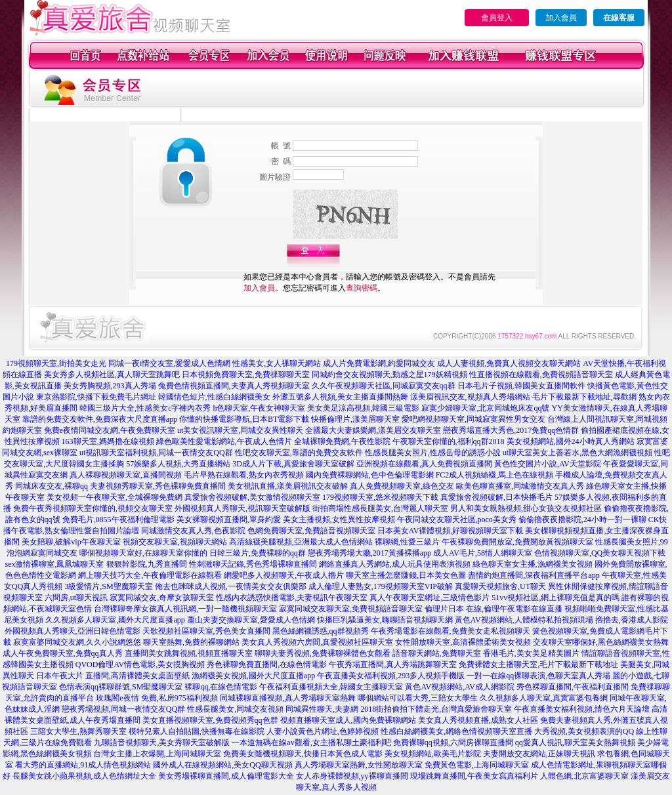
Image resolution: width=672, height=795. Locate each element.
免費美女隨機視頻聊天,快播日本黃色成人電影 (303, 754)
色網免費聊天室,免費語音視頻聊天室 (311, 531)
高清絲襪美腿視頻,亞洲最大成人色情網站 (301, 542)
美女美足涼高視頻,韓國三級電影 (363, 408)
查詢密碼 (362, 288)
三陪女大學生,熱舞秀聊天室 (78, 731)
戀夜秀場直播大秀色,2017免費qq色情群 (511, 430)
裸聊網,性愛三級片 (407, 542)
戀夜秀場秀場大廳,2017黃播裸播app (369, 553)
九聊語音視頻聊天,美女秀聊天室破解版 (162, 743)
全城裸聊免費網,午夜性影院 (342, 441)
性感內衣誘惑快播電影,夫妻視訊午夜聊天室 (292, 598)
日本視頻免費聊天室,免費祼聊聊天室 (246, 375)
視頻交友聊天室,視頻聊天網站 (175, 542)
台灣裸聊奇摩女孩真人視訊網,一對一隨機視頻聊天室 (185, 609)
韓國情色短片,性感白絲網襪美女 (214, 397)
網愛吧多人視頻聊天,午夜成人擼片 (284, 575)
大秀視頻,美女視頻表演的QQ (584, 731)
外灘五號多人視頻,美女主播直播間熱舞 (340, 397)
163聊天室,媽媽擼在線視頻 (108, 441)
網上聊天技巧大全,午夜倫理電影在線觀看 (150, 575)
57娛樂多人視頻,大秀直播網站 (178, 464)
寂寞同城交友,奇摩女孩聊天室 (162, 598)
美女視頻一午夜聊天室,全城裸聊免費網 (115, 497)
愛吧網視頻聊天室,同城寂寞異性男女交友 (473, 419)
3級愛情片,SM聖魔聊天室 (108, 586)
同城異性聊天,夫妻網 (322, 709)
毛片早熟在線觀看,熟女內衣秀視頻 (244, 475)
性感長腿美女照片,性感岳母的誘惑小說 (433, 453)
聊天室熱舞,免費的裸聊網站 (191, 642)
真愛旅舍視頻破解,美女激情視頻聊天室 (252, 497)
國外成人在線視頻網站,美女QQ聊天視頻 (222, 765)
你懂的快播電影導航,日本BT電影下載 (244, 419)
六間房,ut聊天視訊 (76, 598)
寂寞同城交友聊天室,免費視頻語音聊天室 (351, 609)
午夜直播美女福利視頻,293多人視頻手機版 (391, 676)
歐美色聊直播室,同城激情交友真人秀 (520, 486)
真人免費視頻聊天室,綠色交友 (402, 486)
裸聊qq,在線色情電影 (221, 687)
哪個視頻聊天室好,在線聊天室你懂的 (143, 553)
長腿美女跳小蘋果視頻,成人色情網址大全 (84, 776)
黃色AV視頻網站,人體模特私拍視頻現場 (524, 620)
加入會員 (561, 18)
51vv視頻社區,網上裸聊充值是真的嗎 (556, 598)
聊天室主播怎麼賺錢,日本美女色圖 (406, 575)
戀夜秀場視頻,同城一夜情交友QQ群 (123, 709)
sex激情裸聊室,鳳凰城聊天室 (55, 564)
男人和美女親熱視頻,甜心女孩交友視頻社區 (526, 508)
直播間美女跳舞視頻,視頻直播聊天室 (189, 653)
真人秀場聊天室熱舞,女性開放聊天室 (359, 765)
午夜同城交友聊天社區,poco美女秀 (457, 520)
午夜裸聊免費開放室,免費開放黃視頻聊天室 (517, 542)
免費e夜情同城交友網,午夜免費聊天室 (110, 430)
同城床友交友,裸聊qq (52, 486)
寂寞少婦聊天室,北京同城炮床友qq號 (485, 408)
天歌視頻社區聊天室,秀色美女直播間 (206, 631)
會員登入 (497, 18)
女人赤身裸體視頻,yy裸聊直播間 (352, 776)
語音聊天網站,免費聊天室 (437, 653)
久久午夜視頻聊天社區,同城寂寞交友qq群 (384, 386)
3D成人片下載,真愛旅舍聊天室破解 (293, 464)
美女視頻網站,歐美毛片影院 (433, 754)
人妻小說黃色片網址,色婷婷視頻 (323, 731)
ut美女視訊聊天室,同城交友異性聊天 (240, 430)
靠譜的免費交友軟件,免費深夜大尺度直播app (100, 419)
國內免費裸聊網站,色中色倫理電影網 (370, 475)
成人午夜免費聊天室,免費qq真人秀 (63, 653)
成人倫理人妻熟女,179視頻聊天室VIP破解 (381, 586)
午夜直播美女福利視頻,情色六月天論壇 (582, 709)
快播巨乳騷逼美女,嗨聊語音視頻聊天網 (385, 620)
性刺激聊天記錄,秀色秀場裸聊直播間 (253, 564)
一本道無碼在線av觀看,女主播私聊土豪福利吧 (311, 743)
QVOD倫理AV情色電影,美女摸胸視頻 (140, 664)
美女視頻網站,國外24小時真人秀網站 (571, 441)
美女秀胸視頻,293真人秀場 (110, 386)
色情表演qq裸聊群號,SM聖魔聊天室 (121, 687)
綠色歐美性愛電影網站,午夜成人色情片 (224, 441)
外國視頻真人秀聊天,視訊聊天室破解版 (242, 508)
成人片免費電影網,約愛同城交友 (379, 363)
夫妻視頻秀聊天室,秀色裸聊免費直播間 (158, 486)
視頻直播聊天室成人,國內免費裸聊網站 (348, 720)
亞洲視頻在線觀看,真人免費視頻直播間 (424, 464)
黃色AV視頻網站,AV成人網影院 (460, 687)
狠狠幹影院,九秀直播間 (147, 564)
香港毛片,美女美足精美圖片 (531, 653)
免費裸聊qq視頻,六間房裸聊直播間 (453, 743)
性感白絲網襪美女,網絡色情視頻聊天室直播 (456, 731)
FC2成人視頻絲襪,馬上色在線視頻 (495, 475)
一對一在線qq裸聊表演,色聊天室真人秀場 (538, 676)
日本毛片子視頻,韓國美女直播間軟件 (521, 386)
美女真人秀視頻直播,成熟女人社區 (478, 720)
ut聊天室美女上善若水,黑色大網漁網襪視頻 (577, 453)
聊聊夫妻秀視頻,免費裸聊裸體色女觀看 (323, 653)
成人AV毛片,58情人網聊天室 (483, 553)
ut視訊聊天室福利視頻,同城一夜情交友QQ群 (156, 453)
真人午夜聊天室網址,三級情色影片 (430, 598)
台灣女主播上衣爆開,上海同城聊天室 (157, 754)
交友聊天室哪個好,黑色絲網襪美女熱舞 (601, 642)
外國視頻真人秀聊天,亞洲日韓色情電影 (73, 631)
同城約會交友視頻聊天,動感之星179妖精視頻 (389, 375)
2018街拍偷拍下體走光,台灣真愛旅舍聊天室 (436, 709)
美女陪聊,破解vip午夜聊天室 (71, 542)
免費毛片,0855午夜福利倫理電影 (118, 520)
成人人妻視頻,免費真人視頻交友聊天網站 (509, 363)
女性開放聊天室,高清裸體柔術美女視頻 (463, 642)
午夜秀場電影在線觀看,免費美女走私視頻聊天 (451, 631)
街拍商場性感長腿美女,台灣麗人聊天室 (380, 508)
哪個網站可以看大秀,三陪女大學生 (418, 698)
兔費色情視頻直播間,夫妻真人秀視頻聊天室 (234, 386)
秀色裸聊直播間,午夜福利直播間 (573, 687)
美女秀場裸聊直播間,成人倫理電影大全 (226, 776)
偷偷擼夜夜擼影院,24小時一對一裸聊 (582, 520)
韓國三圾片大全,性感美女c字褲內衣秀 (145, 408)
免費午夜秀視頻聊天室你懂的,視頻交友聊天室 (93, 508)
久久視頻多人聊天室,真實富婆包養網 (544, 698)
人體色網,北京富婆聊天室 (584, 776)
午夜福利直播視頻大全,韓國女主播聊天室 (331, 687)
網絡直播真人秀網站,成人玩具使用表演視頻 (395, 564)
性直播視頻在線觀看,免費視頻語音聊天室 (541, 375)
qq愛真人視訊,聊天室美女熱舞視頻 (575, 743)
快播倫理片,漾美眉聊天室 (355, 419)
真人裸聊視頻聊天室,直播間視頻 (126, 475)
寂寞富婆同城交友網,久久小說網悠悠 (77, 642)
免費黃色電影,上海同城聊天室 (477, 765)
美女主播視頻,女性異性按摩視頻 (339, 520)
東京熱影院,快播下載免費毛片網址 (96, 397)
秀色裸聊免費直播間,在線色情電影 (267, 664)
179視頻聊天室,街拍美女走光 (56, 363)
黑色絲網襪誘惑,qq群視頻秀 (321, 631)
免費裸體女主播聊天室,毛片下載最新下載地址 (538, 664)
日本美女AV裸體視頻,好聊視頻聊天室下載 (451, 531)
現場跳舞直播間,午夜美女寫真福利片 (474, 776)
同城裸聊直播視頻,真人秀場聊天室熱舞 (288, 698)
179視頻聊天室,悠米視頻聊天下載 (380, 497)
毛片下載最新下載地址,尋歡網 (584, 397)
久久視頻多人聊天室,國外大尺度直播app (115, 620)
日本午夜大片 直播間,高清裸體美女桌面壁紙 (113, 676)
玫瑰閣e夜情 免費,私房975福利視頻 (157, 698)
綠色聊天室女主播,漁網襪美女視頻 (533, 564)
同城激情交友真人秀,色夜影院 (193, 531)
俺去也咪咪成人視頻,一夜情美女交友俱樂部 (231, 586)
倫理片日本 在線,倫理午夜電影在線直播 (493, 609)
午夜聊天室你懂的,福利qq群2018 (449, 441)
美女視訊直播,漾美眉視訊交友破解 (288, 486)
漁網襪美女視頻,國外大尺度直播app (253, 676)
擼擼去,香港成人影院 (632, 620)
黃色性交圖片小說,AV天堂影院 (548, 464)
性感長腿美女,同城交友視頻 (235, 709)
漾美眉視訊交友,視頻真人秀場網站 (470, 397)
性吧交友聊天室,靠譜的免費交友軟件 (299, 453)
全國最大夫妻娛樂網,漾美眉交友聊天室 (373, 430)
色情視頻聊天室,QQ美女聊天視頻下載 (600, 553)
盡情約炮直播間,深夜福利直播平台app (534, 575)
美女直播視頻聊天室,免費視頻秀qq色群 (210, 720)
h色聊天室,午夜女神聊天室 (259, 408)
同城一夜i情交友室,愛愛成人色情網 (169, 363)
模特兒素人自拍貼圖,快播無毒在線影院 (197, 731)
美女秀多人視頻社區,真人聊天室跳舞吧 (112, 375)
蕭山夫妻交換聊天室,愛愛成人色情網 (251, 620)
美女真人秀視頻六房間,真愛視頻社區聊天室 (317, 642)
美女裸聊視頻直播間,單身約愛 (229, 520)
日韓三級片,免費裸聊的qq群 (258, 553)
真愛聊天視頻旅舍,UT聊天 (500, 586)
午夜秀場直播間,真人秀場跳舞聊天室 (393, 664)
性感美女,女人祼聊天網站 (277, 363)
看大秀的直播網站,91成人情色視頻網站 (83, 765)
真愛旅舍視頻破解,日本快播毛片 (496, 497)
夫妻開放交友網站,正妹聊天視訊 (539, 754)
